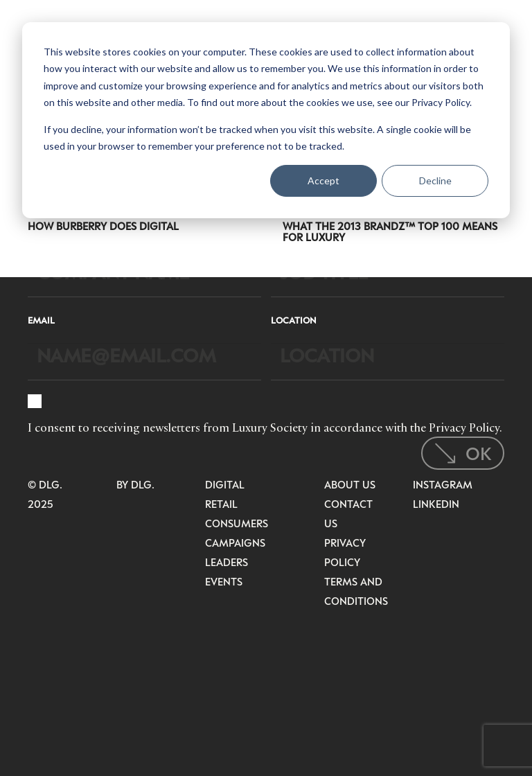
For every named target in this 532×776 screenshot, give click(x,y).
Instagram (443, 484)
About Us (350, 484)
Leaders (227, 562)
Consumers (237, 523)
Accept (323, 180)
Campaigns (235, 543)
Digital (225, 484)
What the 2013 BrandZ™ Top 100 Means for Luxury (390, 231)
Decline (435, 180)
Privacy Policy (464, 427)
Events (224, 581)
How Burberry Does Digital (103, 226)
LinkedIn (436, 504)
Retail (221, 504)
